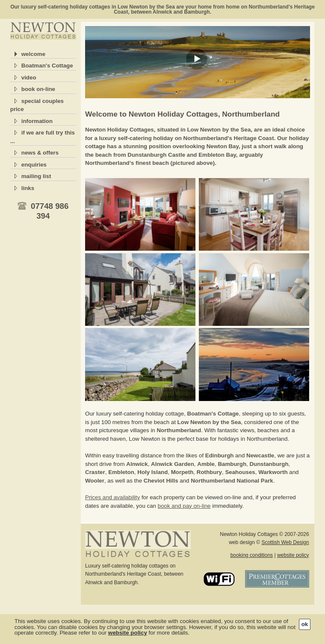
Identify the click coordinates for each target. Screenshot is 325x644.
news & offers (40, 153)
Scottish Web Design (285, 542)
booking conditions (252, 555)
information (37, 121)
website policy (293, 555)
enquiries (34, 165)
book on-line (38, 89)
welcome (33, 54)
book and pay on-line (184, 506)
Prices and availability (112, 497)
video (29, 78)
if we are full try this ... (43, 137)
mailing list (36, 176)
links (28, 188)
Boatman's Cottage (47, 66)
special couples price (37, 105)
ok (305, 624)
